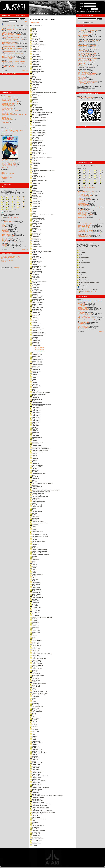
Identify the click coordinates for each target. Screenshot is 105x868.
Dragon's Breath (36, 660)
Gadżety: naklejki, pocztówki (85, 230)
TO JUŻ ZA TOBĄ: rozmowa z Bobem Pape (89, 207)
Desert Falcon (35, 286)
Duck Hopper (35, 748)
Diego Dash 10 (35, 422)
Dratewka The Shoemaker (38, 683)
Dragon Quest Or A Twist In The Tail (41, 654)
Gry (81, 23)
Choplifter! (4, 225)
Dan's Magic (35, 55)
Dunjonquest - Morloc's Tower (39, 807)
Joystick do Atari (82, 311)
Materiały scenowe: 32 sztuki (9, 161)
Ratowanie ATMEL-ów (84, 308)
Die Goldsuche (35, 396)
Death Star (34, 159)
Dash (33, 127)
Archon (3, 238)
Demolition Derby (36, 230)
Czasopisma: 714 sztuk (8, 160)
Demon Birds (35, 238)
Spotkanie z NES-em (7, 56)
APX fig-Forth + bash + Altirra (86, 33)
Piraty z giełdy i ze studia (84, 63)
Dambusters (35, 50)
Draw (33, 688)
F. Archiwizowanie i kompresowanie (88, 282)
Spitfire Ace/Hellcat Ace (8, 235)
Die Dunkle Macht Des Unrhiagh (40, 393)
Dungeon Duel (35, 779)
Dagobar (34, 36)
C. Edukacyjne (82, 275)
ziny (91, 185)
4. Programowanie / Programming (87, 75)
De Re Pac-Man (35, 144)
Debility (33, 172)
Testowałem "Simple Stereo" (85, 313)
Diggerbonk (34, 432)
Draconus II (34, 626)
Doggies (33, 520)
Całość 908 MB (83, 287)
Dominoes (34, 533)
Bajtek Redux (5, 167)
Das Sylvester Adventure (38, 121)
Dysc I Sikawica (36, 837)
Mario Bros (4, 229)
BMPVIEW (4, 117)
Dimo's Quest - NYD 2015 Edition (40, 449)
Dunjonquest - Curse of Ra (39, 806)
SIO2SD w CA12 (82, 307)
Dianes (33, 378)
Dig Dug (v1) (35, 424)
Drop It (33, 723)
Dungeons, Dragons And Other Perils (41, 804)
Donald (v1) (34, 543)
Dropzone (34, 726)
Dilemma (34, 440)
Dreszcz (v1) (35, 703)
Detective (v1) (35, 312)
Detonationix (35, 316)
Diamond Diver (35, 346)
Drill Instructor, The (37, 706)
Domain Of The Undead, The (39, 523)
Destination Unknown (37, 299)
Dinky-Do (34, 454)
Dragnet (33, 635)
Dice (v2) (34, 383)
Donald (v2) (34, 545)
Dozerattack (34, 602)
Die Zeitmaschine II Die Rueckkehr (41, 404)
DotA (33, 581)
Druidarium (34, 730)
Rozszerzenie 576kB (83, 322)
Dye (32, 824)
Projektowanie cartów (84, 310)
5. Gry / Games (82, 76)
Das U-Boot (34, 124)
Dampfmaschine (36, 51)
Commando (5, 228)
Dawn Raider (35, 137)
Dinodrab (34, 460)
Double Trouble (35, 596)
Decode (33, 179)
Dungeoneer (35, 792)
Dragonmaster (35, 673)
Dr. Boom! (34, 609)
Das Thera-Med (35, 122)
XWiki (3, 172)
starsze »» (25, 70)
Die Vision (34, 401)
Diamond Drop (35, 353)
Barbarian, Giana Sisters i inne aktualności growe (14, 64)
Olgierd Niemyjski (83, 217)
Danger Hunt (35, 61)
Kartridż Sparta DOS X (7, 101)
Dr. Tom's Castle (36, 619)
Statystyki (3, 261)
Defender (34, 195)
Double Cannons (36, 591)
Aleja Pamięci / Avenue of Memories (87, 58)
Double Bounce (35, 589)
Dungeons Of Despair (37, 797)
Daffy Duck (34, 35)
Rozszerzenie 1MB (83, 315)
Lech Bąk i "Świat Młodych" (85, 196)
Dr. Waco (34, 621)
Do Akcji (34, 488)
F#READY (81, 198)
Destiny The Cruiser (37, 301)
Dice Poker (34, 388)
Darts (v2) (34, 102)
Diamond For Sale (36, 355)
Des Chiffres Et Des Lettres (39, 281)
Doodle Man (34, 559)
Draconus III (35, 627)
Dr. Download (35, 611)
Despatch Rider (35, 297)
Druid (33, 728)
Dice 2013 (34, 384)
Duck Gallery (35, 746)
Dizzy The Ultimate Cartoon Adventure (42, 483)
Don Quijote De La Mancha (39, 535)
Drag (33, 634)
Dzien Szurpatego (36, 840)
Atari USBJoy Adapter (84, 226)
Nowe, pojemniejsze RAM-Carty (86, 224)
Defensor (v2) (35, 203)
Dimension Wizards (37, 442)
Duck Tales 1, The (36, 750)
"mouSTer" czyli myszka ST (85, 225)
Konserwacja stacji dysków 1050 (10, 103)
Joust (3, 227)
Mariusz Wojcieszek (83, 202)
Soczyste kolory (82, 324)
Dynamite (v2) (35, 834)
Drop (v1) (34, 720)
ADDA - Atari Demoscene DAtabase (87, 166)
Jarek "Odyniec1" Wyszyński (85, 215)
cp (101, 170)
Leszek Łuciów (82, 206)
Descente (34, 283)
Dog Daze (34, 510)
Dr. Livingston (35, 612)
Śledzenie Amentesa (83, 204)
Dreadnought (35, 697)
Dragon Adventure (36, 640)
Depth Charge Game (37, 258)
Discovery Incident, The (38, 474)
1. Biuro (81, 250)
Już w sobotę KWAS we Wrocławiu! (11, 59)
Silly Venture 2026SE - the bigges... (87, 53)
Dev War (34, 321)
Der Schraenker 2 (36, 271)
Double (33, 586)
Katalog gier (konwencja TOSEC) (10, 214)
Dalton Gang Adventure (38, 45)
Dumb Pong (34, 768)
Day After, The (35, 139)
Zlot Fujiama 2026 (83, 51)
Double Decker (35, 592)
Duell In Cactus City (37, 763)
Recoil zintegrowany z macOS (9, 46)
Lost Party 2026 (82, 38)
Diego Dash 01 (35, 407)
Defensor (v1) (35, 202)
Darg (33, 74)
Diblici (33, 379)
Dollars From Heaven (37, 521)
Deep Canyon (35, 184)
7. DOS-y (81, 265)
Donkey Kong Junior (37, 553)
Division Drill (35, 478)
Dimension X (35, 444)
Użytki (86, 23)
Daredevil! (34, 73)
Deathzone (34, 169)
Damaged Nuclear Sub (37, 48)
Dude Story (34, 759)
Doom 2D (34, 564)
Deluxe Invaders (36, 225)
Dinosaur (34, 462)
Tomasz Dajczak (82, 194)
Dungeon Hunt (35, 783)
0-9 (3, 197)
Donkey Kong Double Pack (39, 551)
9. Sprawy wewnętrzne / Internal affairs (88, 81)
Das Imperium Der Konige (38, 117)
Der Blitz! (34, 260)
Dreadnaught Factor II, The (39, 692)
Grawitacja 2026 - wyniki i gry (9, 66)
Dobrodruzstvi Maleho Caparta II (40, 492)
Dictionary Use (35, 391)
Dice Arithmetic (35, 386)
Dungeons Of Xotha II (37, 802)
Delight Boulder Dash (37, 218)
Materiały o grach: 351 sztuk (9, 165)
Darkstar (34, 98)
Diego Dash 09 (35, 421)
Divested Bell (35, 477)
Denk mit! (34, 255)
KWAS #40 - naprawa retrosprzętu (10, 37)
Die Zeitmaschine (36, 402)
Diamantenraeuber (36, 339)
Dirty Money (35, 469)
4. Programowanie (83, 257)
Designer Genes (36, 293)
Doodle (33, 558)
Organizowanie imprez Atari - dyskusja (11, 256)
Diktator (33, 439)
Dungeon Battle (35, 774)
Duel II (33, 761)
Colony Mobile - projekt (7, 260)
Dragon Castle (35, 642)
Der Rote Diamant (36, 268)
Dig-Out (33, 427)
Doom (33, 563)
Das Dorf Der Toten (36, 111)
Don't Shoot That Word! (38, 541)
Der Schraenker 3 (36, 273)
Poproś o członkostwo (94, 12)
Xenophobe (5, 230)
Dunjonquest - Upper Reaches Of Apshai (42, 812)
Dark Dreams (35, 84)
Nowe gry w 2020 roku (7, 106)
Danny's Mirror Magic (37, 71)
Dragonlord (34, 672)
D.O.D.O (33, 31)
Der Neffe (34, 265)
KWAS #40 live (5, 32)
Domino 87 (34, 530)
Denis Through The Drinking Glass (41, 251)
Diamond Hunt (35, 356)
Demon (33, 231)
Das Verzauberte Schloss (38, 126)
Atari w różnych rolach (84, 326)
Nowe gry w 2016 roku (7, 112)
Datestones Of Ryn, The (38, 131)
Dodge (33, 503)
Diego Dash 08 (35, 419)
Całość (5, 217)
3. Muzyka (81, 255)
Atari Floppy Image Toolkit (8, 42)
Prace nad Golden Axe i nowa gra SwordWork (13, 61)
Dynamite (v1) (35, 832)
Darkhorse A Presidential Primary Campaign (43, 93)
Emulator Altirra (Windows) (8, 133)
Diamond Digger (36, 344)
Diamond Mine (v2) (36, 361)
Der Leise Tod (35, 263)
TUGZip (18, 217)
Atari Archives (5, 176)
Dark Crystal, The (36, 83)
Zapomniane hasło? (82, 12)
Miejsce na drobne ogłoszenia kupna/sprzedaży (90, 233)
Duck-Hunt (34, 756)
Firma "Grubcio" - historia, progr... (87, 66)
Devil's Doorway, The (37, 329)
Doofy (33, 561)
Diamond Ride (35, 366)
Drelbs (33, 702)
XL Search (4, 179)
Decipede (34, 175)
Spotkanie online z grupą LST (9, 44)
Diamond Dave (35, 341)
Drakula (33, 682)
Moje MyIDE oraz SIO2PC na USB (87, 317)
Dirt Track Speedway (37, 465)
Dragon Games (35, 647)
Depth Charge (35, 256)
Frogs (3, 224)
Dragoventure (35, 680)
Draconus (34, 624)
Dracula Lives (35, 630)
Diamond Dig (35, 342)
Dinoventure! (35, 464)
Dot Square (34, 579)
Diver (33, 475)
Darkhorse (34, 91)
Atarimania (4, 175)
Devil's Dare (35, 326)
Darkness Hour (35, 96)
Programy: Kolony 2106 (84, 228)
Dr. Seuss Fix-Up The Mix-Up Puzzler (41, 617)
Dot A (33, 578)
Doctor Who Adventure (37, 502)
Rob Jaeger (81, 210)
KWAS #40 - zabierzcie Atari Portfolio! (11, 35)
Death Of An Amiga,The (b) (39, 154)
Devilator (34, 331)
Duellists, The (35, 766)
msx (96, 178)
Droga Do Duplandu (37, 710)
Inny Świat (4, 244)
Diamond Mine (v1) (36, 359)
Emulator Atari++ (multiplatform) (10, 132)
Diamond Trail (35, 368)
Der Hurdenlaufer (36, 261)
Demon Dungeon (36, 240)
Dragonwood (35, 678)
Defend (33, 190)
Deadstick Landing (36, 150)
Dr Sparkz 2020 (35, 607)
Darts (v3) (34, 104)
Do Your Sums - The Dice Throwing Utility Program (45, 490)
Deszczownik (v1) (36, 309)
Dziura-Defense (35, 844)
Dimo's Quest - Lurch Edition (39, 447)
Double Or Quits (36, 594)
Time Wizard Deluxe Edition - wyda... (87, 43)
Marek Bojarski (82, 216)
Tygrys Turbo (81, 312)
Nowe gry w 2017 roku (7, 108)
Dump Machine (35, 769)
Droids (33, 713)
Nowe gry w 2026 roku (7, 97)
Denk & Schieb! (35, 253)
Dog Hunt (34, 513)
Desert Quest (35, 288)
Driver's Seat (35, 708)
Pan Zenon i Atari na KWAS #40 (10, 27)
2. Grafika (81, 252)
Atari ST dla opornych (7, 118)
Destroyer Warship (36, 304)
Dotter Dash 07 (35, 584)
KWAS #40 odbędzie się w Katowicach (12, 49)
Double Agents (35, 588)
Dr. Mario (34, 614)
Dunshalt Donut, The (37, 814)
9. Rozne (81, 270)
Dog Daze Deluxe (36, 511)
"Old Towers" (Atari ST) (8, 222)
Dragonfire (34, 670)
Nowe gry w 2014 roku (7, 120)
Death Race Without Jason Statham (41, 157)
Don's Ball (34, 538)
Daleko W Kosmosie (37, 41)
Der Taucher (35, 274)
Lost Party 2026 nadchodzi (8, 26)
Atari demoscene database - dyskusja (11, 258)
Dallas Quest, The (36, 43)
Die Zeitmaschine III (37, 406)
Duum (33, 821)
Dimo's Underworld (36, 452)
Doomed (34, 566)
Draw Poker (34, 690)
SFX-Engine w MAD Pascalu (9, 98)
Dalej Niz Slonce (36, 40)
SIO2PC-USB (82, 305)
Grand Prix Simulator (7, 247)
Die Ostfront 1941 (36, 399)
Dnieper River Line (36, 487)
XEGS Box (81, 325)
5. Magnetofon (82, 260)
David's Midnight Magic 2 (38, 134)
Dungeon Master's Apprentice (39, 787)
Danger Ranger (35, 63)
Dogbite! (34, 515)
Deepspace (34, 187)
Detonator (34, 317)
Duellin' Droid (35, 764)
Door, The (34, 569)
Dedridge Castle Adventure (39, 180)
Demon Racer (35, 245)
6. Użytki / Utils (82, 77)
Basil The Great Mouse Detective (10, 242)
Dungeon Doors (36, 778)
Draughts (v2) (35, 687)
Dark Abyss (34, 78)
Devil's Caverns (36, 324)
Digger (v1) (34, 429)
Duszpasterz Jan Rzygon (38, 819)
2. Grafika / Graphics (83, 72)
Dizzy (33, 480)
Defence (33, 188)
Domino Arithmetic (36, 531)
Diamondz (34, 373)
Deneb (33, 250)
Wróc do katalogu (35, 23)
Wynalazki (80, 300)
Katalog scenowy (82, 168)
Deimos (33, 212)
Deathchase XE (35, 164)
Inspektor (4, 246)
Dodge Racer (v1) (36, 505)
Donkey (33, 546)
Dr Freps (34, 604)
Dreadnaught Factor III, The (39, 693)
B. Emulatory (82, 272)
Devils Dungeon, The (37, 332)
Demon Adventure (36, 233)
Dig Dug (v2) (35, 426)
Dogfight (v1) (35, 516)
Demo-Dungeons (36, 226)
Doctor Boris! (35, 498)
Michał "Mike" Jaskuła (84, 197)
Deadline (34, 147)
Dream (33, 698)
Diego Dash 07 (35, 417)
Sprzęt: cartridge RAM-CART (85, 232)
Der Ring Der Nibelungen (38, 266)
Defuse (33, 210)
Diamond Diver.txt (39, 349)
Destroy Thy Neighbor (37, 302)
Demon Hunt (35, 241)
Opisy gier (3, 220)
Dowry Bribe (35, 601)
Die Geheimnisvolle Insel (38, 394)
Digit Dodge (34, 435)
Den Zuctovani (35, 248)
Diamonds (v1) (35, 369)
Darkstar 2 (34, 99)
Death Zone (34, 160)
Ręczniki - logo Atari (83, 35)
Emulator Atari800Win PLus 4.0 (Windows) (13, 130)
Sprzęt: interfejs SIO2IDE (84, 235)
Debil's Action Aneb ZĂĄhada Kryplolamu (43, 170)
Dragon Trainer (35, 657)
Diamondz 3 (34, 376)
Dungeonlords (35, 794)
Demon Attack (35, 235)
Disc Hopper (35, 470)
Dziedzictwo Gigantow (37, 839)
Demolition (34, 228)
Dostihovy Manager (37, 574)
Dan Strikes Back (36, 53)
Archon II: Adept (6, 234)
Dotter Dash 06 (35, 583)
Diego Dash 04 (35, 412)
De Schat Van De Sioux (38, 146)
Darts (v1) (34, 101)
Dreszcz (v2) (35, 705)
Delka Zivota (35, 222)
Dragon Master (35, 649)
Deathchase (34, 162)
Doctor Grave (35, 500)
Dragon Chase (35, 644)
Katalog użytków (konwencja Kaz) (86, 243)
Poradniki (3, 95)
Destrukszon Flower (37, 307)
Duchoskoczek (35, 741)
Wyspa (3, 237)
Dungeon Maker (36, 786)
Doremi (33, 573)
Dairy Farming (35, 38)
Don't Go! (34, 540)
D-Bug (33, 28)
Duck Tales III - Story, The (38, 753)
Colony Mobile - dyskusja (7, 259)
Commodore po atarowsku (8, 51)
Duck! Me (34, 754)
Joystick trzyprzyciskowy (84, 316)
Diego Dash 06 (35, 416)
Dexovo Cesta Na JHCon (38, 334)
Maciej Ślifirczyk (82, 213)
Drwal (33, 735)
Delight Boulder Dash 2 (38, 220)
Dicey (33, 389)
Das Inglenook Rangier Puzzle (40, 119)
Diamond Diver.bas (39, 347)
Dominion (34, 526)
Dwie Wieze (34, 822)
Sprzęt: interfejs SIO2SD (84, 237)
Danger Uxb (34, 65)
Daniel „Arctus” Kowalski (84, 199)
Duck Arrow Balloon (37, 743)
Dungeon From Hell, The (38, 781)
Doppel (33, 571)
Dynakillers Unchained (37, 830)
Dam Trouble (35, 46)
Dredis (33, 700)
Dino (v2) (34, 457)
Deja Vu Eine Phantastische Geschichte (42, 215)
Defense (33, 198)
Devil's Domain (35, 327)
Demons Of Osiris (36, 246)
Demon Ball (34, 236)
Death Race (34, 155)
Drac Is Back (35, 622)
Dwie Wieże (5, 241)
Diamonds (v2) (35, 371)
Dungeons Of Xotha (37, 801)
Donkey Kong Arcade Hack (39, 550)
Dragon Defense (36, 645)
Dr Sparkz (34, 606)
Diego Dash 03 (35, 411)
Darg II (33, 76)
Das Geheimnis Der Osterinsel (40, 114)
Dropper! (34, 725)
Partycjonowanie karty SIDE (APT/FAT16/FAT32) (14, 115)
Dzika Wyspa (35, 842)
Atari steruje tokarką (83, 329)
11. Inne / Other (82, 84)
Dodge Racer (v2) (36, 507)
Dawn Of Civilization (37, 136)
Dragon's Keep (35, 667)
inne (14, 209)
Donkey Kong (35, 548)
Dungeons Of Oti (36, 799)
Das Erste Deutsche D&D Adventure (41, 112)
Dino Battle (34, 459)
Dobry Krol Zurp (36, 495)
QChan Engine (5, 122)
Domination (34, 525)
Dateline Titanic (35, 129)
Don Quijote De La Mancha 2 (39, 536)
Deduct (33, 182)
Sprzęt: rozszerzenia (83, 229)
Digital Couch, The (36, 437)
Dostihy (33, 576)
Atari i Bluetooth (82, 303)
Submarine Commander (8, 223)
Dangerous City (35, 66)
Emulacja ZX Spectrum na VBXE (10, 111)
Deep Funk (34, 185)
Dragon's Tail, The (36, 669)
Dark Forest (34, 86)
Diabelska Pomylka (36, 336)
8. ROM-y (81, 267)
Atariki (3, 171)
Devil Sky (34, 322)
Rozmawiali (80, 190)
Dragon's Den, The (36, 662)
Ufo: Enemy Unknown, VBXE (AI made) (88, 40)
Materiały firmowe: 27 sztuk (9, 163)
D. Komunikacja (83, 277)
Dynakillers (34, 829)
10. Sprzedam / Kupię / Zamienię (86, 82)
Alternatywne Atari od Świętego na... (87, 45)
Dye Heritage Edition (37, 826)
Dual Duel (34, 736)
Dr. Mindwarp (35, 616)
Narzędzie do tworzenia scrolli (9, 99)
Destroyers (34, 306)
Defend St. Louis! (36, 192)
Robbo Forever (5, 232)
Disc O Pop (34, 472)
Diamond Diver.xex (39, 351)
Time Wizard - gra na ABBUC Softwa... (88, 30)
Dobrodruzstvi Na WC (37, 493)
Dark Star (34, 89)
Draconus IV (35, 629)
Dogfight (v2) (35, 518)
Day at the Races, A (37, 141)
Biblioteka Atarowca (6, 135)
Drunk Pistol (35, 731)
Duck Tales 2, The (36, 751)
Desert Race (35, 289)
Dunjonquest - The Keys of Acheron (41, 811)
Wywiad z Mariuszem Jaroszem (86, 192)
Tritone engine (5, 121)
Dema (92, 23)
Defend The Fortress (37, 193)
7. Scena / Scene (82, 79)
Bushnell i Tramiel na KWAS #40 (86, 61)
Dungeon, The (35, 791)
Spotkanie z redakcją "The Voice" (10, 30)
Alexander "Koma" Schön (84, 212)
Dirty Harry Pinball (36, 467)
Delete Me (34, 217)
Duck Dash (34, 745)
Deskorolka (34, 294)
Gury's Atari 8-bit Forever (8, 173)
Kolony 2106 (5, 233)
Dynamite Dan (35, 835)
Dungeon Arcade (36, 773)
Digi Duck (34, 434)
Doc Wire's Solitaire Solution (39, 497)
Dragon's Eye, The (36, 664)
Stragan (79, 223)
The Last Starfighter (7, 239)
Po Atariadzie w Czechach (8, 58)
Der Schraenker (35, 269)
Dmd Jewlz (34, 485)
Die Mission (34, 397)
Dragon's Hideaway (37, 665)
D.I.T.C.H (34, 30)
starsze (26, 125)
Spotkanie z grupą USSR (8, 33)
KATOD (80, 201)
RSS (25, 21)
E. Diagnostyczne (83, 280)
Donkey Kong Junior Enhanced (40, 555)
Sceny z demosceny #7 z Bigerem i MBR (12, 40)
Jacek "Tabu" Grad (83, 211)
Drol (32, 716)
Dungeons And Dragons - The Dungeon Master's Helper (47, 796)
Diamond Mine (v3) (36, 363)
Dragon (33, 637)
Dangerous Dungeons (37, 68)
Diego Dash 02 (35, 409)
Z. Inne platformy (83, 285)
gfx (101, 173)
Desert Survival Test (37, 291)
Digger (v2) (34, 431)
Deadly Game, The (36, 149)
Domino (33, 528)
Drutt (33, 733)
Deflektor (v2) (35, 207)
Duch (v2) (34, 740)
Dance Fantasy (35, 56)
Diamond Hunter (36, 358)
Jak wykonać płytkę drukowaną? (86, 320)
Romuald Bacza (82, 203)
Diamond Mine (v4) (36, 364)
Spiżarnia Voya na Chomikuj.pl (9, 166)
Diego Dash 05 (35, 414)
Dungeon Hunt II (36, 784)
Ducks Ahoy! (35, 758)
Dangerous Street (36, 70)
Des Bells (34, 279)
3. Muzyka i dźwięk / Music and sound (88, 73)
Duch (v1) (34, 738)
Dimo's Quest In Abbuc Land (39, 450)
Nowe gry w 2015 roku (7, 113)
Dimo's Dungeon (36, 445)
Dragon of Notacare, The (38, 659)
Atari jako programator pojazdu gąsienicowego (90, 301)
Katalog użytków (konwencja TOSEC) (87, 290)
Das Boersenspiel (36, 107)
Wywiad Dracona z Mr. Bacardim (86, 193)
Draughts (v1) (35, 685)
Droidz (33, 715)
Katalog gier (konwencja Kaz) (9, 190)
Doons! (33, 568)
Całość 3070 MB (7, 211)
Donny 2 (33, 556)
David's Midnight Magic (38, 132)
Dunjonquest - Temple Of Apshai (40, 809)
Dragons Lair (35, 677)
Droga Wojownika (36, 711)
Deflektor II (34, 208)
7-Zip (14, 217)
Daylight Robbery (36, 142)
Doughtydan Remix (36, 597)
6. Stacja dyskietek (84, 262)
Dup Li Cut (34, 816)
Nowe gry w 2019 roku (7, 107)
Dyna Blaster (35, 827)
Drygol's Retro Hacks (7, 177)
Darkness (34, 94)
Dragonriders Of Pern (37, 675)
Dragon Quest (35, 652)
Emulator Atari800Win (7, 129)
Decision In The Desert (37, 177)
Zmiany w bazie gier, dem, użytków (87, 56)
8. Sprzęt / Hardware (83, 80)
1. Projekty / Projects (83, 71)
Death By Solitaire (36, 152)
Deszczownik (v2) (36, 311)
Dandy (33, 58)
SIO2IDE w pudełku (83, 327)
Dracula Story (35, 632)
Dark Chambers (35, 79)
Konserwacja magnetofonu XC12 (10, 104)
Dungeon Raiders (36, 789)
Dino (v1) (34, 455)
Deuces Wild (35, 319)
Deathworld (34, 167)
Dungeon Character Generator (40, 776)
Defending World (36, 197)
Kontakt (3, 181)
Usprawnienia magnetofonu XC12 (10, 102)
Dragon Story (35, 655)
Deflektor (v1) (35, 205)
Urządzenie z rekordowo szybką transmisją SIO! (14, 54)
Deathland (34, 165)
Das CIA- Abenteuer (37, 109)
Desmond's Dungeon (37, 296)
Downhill (34, 599)
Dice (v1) (34, 381)
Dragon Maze (35, 650)
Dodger (33, 508)
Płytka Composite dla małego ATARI (87, 48)
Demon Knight (35, 243)
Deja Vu (33, 213)
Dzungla (33, 845)
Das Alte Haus (35, 106)
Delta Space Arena (36, 223)
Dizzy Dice (34, 482)
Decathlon (34, 174)
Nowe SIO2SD (82, 306)
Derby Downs (35, 278)
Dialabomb (34, 337)
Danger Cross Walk (37, 60)
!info (91, 175)
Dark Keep (34, 88)
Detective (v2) (35, 314)
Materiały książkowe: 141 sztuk (10, 162)
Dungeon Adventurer (37, 771)
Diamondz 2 (34, 374)
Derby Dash (34, 276)
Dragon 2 (34, 639)
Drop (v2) (34, 721)
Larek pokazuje (6, 109)
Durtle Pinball (35, 817)
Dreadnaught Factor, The (38, 695)
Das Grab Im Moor (36, 116)
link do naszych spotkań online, (86, 98)
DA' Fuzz (34, 33)
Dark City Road (35, 81)
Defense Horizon (36, 200)
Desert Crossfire (36, 284)
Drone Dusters (35, 718)
